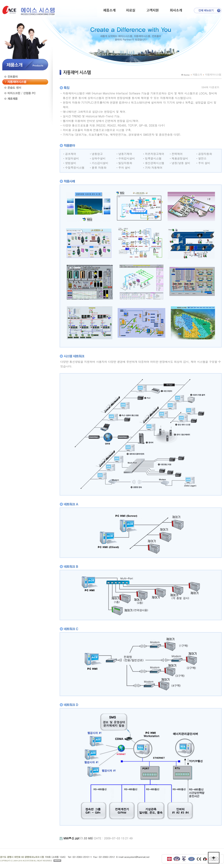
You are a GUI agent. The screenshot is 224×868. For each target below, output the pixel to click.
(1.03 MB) (79, 838)
